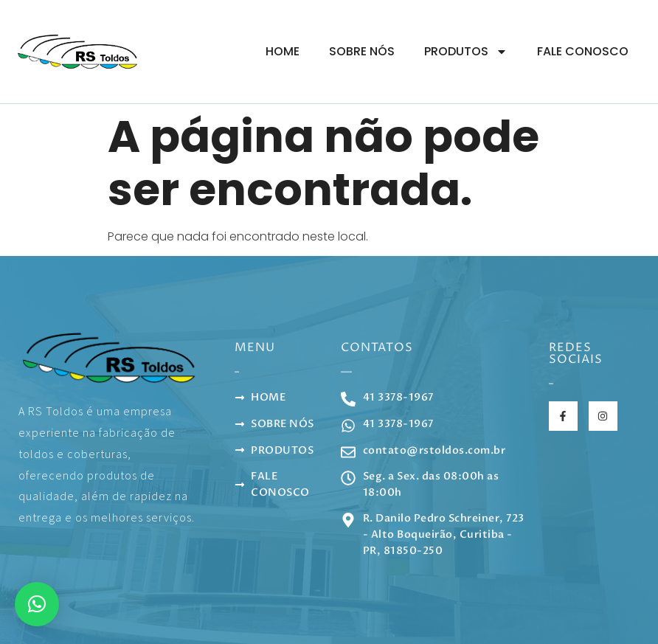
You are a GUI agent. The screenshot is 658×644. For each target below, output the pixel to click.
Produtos (466, 52)
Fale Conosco (583, 51)
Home (283, 51)
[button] (37, 604)
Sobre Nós (362, 51)
